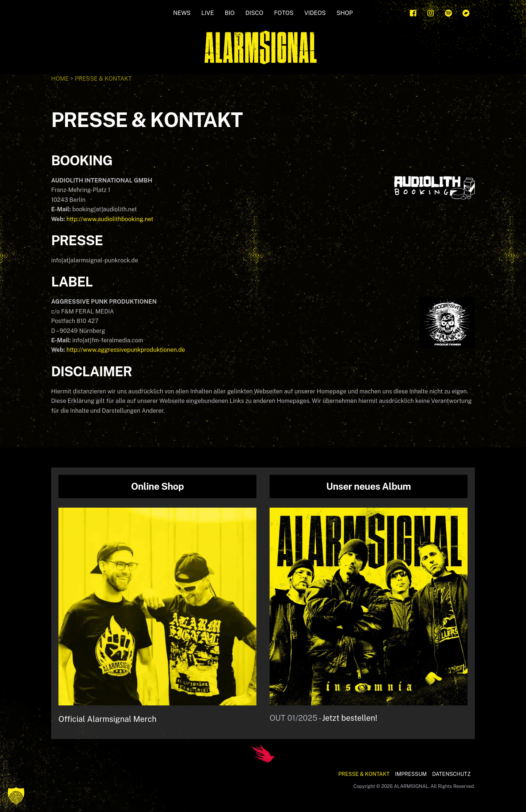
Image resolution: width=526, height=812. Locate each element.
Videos (315, 13)
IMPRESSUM (411, 774)
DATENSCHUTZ (451, 774)
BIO (230, 13)
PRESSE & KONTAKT (364, 774)
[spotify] (449, 12)
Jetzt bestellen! (350, 718)
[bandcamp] (466, 12)
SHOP (345, 13)
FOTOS (284, 13)
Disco (254, 13)
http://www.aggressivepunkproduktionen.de (126, 350)
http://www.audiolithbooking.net (110, 219)
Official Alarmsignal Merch (107, 719)
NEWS (182, 13)
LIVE (207, 13)
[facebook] (413, 12)
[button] (16, 796)
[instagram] (431, 12)
